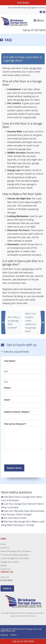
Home (3, 544)
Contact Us (5, 569)
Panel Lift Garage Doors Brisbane (16, 551)
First (6, 371)
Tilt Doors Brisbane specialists (14, 555)
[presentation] (22, 457)
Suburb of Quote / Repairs (17, 412)
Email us (7, 588)
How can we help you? (15, 424)
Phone (8, 388)
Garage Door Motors (10, 562)
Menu (39, 20)
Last (6, 382)
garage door (36, 68)
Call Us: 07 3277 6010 (23, 641)
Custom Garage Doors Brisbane (15, 558)
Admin (14, 635)
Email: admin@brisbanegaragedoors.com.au (27, 7)
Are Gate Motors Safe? (14, 518)
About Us (5, 548)
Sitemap (4, 635)
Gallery (4, 565)
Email (7, 400)
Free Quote (23, 3)
